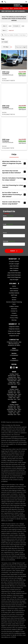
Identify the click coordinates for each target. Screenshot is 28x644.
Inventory (13, 259)
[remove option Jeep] (5, 26)
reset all (11, 30)
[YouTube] (17, 367)
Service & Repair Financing (14, 302)
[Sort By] (21, 47)
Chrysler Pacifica (14, 262)
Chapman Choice (14, 327)
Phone (5, 233)
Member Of (13, 324)
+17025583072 (14, 361)
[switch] (26, 2)
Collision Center (14, 306)
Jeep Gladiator (14, 270)
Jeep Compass (14, 268)
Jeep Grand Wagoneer (14, 277)
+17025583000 (14, 350)
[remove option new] (5, 30)
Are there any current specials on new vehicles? (14, 172)
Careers (14, 313)
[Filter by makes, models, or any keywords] (14, 35)
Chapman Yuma (14, 336)
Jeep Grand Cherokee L (14, 275)
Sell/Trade (14, 295)
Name (8, 216)
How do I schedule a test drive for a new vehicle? (14, 179)
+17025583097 (14, 355)
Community (14, 316)
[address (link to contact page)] (2, 2)
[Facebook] (11, 367)
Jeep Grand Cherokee (14, 273)
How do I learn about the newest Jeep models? (14, 203)
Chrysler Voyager (14, 264)
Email (8, 224)
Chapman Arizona (14, 329)
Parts (14, 304)
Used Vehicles (14, 291)
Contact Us (14, 311)
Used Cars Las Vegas (14, 333)
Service (14, 300)
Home (14, 286)
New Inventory (14, 288)
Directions (14, 309)
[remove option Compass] (16, 26)
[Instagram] (14, 367)
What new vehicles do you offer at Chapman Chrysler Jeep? (14, 163)
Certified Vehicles (14, 293)
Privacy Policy (14, 318)
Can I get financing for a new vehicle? (14, 186)
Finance (14, 297)
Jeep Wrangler (14, 280)
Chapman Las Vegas (14, 331)
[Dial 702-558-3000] (5, 2)
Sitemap (14, 320)
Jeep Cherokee (14, 266)
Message (9, 241)
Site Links (13, 284)
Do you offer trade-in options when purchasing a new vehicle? (14, 195)
